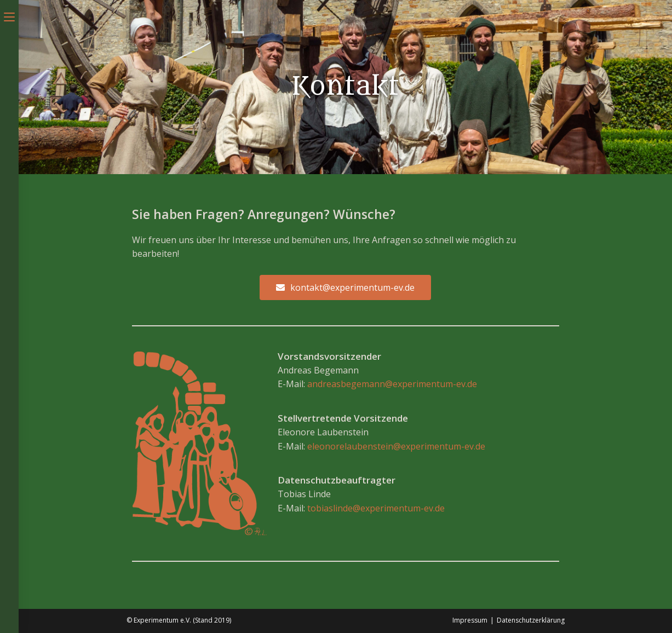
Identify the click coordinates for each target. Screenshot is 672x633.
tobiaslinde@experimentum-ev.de (376, 508)
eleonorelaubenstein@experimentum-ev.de (396, 446)
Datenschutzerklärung (531, 620)
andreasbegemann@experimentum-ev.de (392, 384)
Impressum (470, 620)
